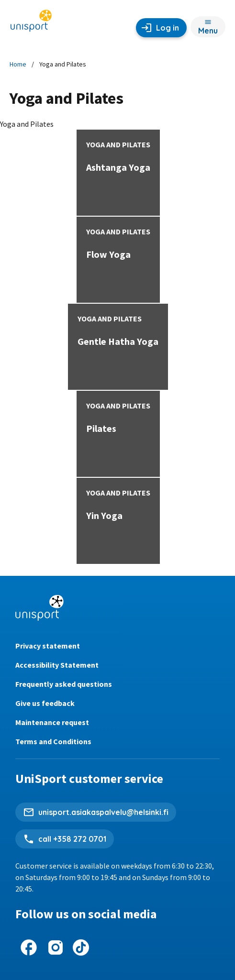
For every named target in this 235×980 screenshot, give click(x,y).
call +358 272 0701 (72, 839)
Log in (168, 28)
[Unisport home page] (31, 24)
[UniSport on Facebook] (29, 947)
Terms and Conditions (53, 741)
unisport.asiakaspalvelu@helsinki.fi (103, 812)
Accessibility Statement (57, 665)
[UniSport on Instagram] (56, 947)
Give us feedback (45, 703)
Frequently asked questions (64, 684)
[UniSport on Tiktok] (81, 947)
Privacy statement (48, 646)
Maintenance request (52, 722)
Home (18, 64)
